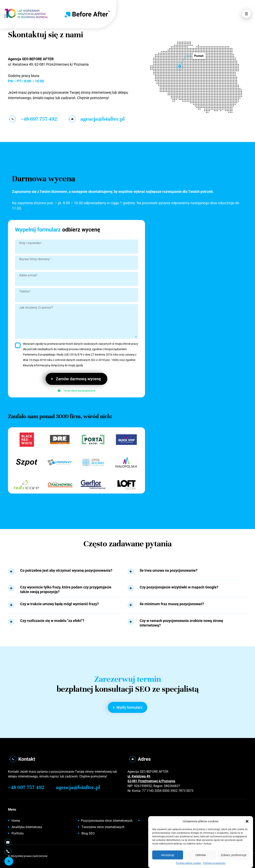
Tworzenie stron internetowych (103, 827)
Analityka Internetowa (27, 827)
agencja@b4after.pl (96, 119)
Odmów (201, 855)
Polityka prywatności (214, 863)
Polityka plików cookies (188, 863)
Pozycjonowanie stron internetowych (107, 821)
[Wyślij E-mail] (8, 842)
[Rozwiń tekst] (11, 571)
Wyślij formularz (128, 707)
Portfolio (18, 833)
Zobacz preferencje (233, 855)
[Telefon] (8, 851)
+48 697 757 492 (32, 119)
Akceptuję (168, 855)
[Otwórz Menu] (246, 14)
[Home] (87, 14)
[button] (247, 821)
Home (16, 821)
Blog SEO (88, 833)
